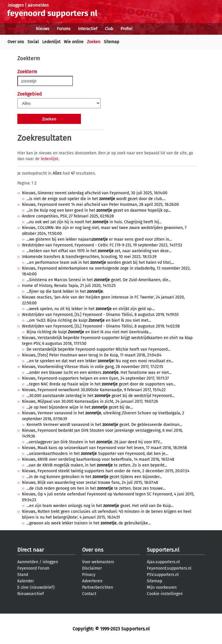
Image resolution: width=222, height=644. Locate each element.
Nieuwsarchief (31, 594)
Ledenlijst (51, 42)
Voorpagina (18, 29)
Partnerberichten (98, 587)
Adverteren (92, 581)
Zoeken (94, 42)
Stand (23, 575)
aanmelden (38, 5)
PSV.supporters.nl (163, 575)
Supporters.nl (163, 550)
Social (33, 42)
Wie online (74, 42)
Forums (64, 29)
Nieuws (43, 29)
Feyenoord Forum (33, 568)
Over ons (16, 42)
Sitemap (111, 42)
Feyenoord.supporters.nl (169, 568)
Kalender (26, 581)
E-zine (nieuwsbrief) (36, 587)
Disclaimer (92, 568)
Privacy (89, 575)
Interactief (88, 29)
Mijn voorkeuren (162, 587)
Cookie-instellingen (165, 594)
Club (109, 29)
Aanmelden (28, 562)
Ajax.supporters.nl (163, 562)
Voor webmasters (98, 562)
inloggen (16, 5)
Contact (89, 594)
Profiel (126, 29)
